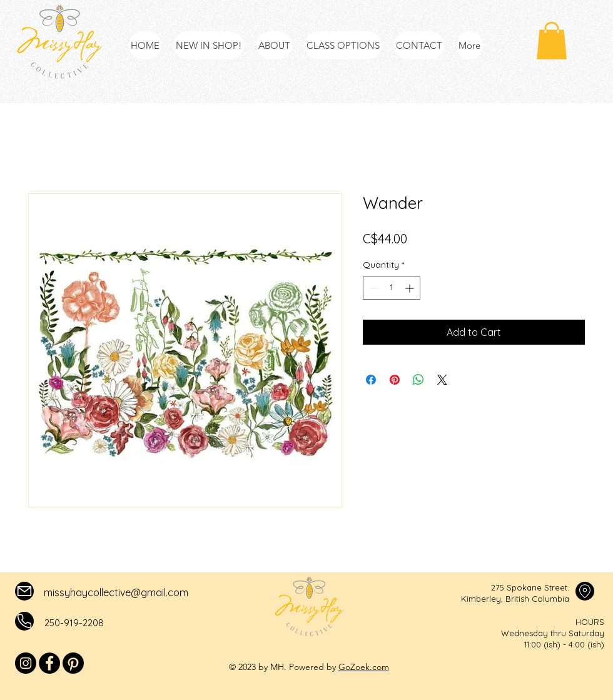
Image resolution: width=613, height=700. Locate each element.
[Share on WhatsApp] (418, 380)
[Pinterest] (73, 663)
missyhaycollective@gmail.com (116, 592)
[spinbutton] (392, 288)
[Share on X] (442, 380)
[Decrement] (372, 288)
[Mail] (24, 591)
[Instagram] (26, 663)
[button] (552, 41)
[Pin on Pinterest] (395, 380)
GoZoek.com (364, 667)
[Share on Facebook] (371, 380)
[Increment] (411, 288)
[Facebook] (49, 663)
